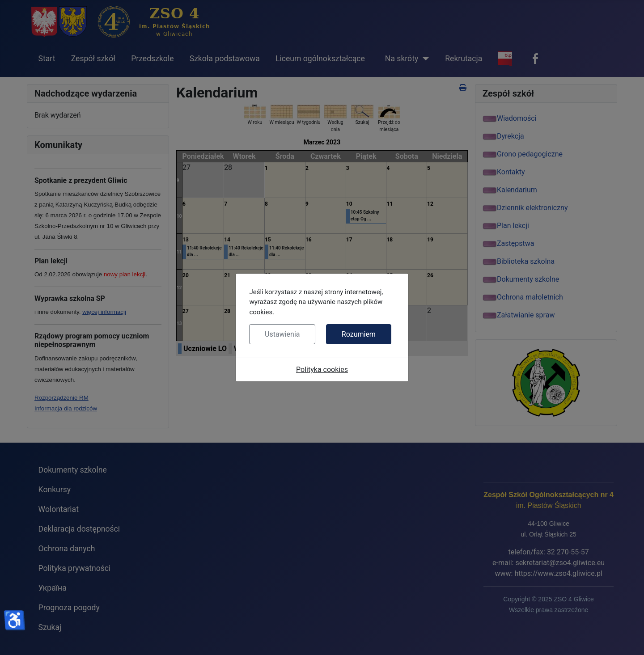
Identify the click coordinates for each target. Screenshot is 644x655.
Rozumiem (359, 334)
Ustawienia (282, 334)
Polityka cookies (322, 370)
